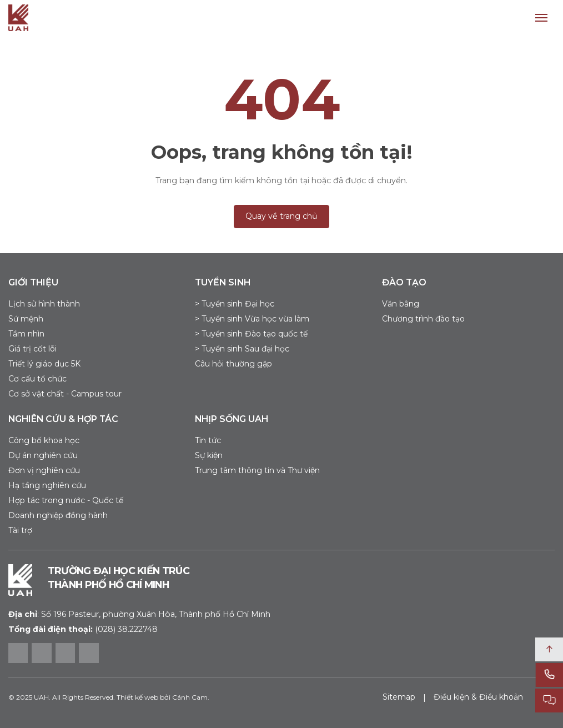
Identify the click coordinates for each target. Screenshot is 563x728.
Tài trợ (20, 530)
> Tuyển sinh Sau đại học (242, 349)
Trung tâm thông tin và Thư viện (257, 470)
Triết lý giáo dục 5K (44, 364)
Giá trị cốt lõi (32, 349)
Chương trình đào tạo (423, 319)
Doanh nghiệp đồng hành (58, 515)
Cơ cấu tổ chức (37, 379)
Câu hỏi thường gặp (233, 364)
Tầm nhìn (26, 334)
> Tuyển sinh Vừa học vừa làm (252, 319)
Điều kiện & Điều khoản (478, 697)
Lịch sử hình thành (44, 304)
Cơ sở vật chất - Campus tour (65, 394)
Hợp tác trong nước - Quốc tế (66, 500)
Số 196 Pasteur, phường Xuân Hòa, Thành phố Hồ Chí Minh (139, 614)
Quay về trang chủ (281, 216)
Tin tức (208, 440)
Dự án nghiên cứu (43, 455)
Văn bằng (401, 304)
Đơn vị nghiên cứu (44, 470)
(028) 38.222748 (126, 629)
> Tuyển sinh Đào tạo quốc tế (251, 334)
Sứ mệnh (26, 319)
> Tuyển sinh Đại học (235, 304)
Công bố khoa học (44, 440)
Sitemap (399, 697)
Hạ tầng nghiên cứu (47, 485)
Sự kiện (209, 455)
